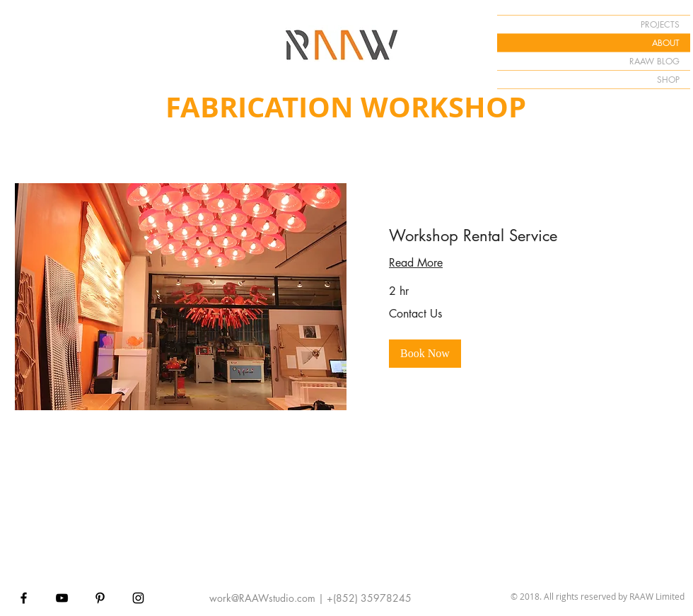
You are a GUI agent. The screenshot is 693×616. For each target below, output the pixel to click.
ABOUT (666, 43)
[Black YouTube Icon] (62, 598)
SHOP (668, 80)
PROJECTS (660, 24)
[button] (425, 354)
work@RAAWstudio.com (262, 598)
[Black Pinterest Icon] (100, 598)
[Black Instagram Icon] (138, 598)
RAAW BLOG (654, 61)
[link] (512, 236)
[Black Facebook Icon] (24, 598)
